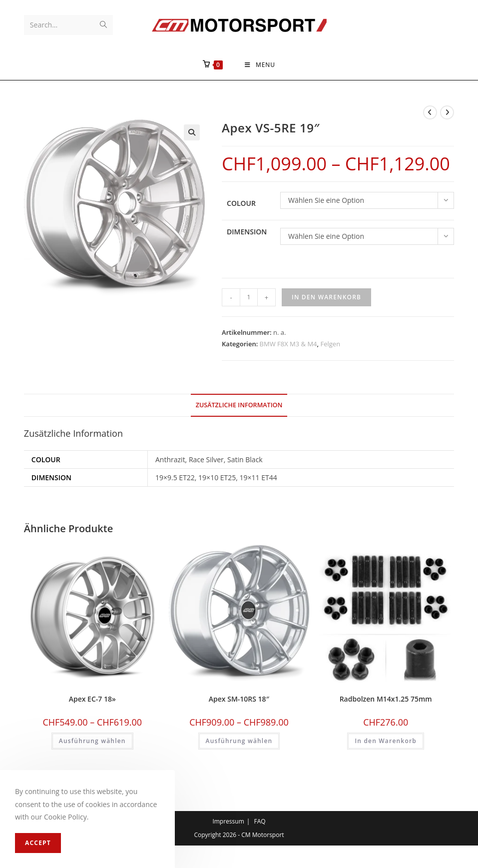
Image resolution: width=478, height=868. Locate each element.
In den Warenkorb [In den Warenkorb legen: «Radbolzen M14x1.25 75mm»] (386, 741)
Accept (38, 843)
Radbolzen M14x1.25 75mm (386, 699)
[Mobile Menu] (260, 65)
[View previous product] (430, 112)
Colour (241, 204)
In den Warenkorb (326, 297)
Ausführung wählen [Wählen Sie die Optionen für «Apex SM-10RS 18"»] (239, 741)
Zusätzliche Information (239, 405)
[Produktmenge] (249, 297)
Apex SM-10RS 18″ (239, 699)
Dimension (247, 232)
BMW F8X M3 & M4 (288, 344)
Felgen (330, 344)
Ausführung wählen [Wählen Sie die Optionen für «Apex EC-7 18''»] (92, 741)
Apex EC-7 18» (92, 699)
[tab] (239, 406)
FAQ (259, 821)
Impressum (228, 821)
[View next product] (447, 112)
